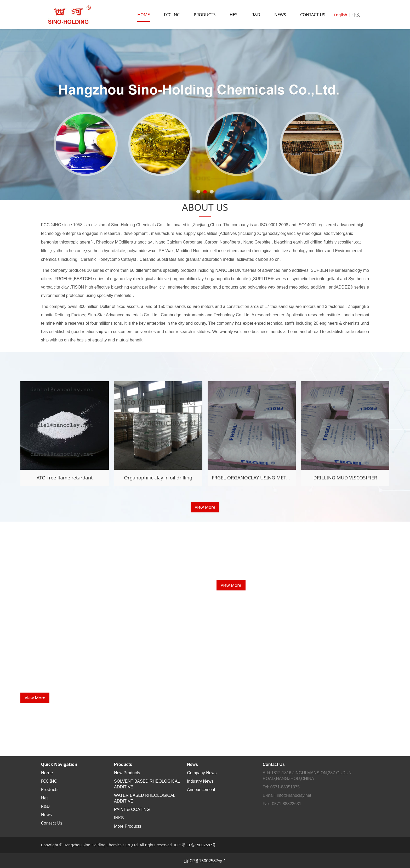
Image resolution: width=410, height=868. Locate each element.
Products (50, 789)
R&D (256, 15)
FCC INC (172, 15)
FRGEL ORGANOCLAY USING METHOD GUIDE (262, 477)
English (341, 15)
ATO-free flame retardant (65, 477)
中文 (356, 15)
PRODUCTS (205, 15)
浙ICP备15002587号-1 (205, 861)
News (46, 815)
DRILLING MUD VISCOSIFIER (345, 477)
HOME (144, 15)
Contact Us (52, 823)
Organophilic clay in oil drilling (158, 477)
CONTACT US (313, 15)
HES (234, 15)
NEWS (280, 15)
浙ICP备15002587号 (199, 845)
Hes (45, 798)
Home (47, 773)
